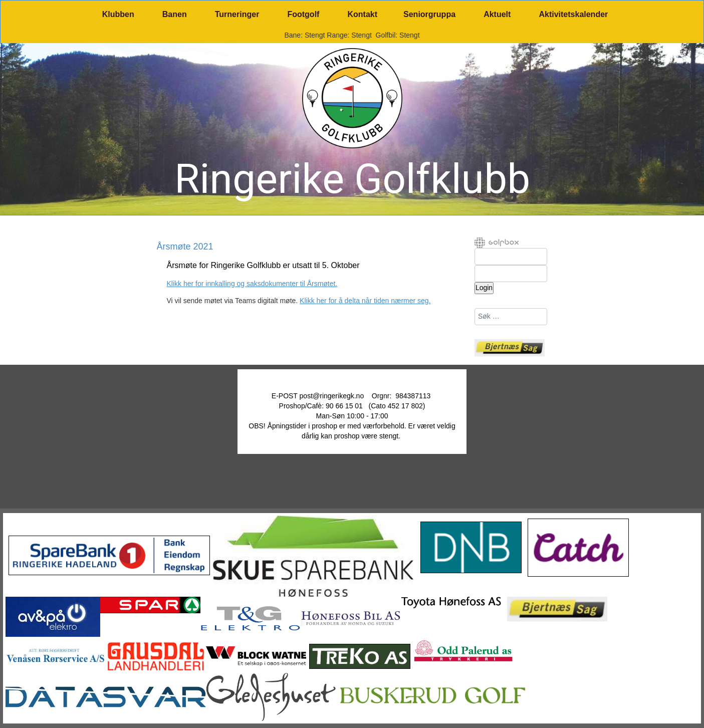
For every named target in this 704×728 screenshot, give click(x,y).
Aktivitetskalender (573, 14)
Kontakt (362, 14)
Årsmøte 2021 (185, 247)
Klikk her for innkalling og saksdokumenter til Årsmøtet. (252, 284)
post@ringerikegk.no (332, 396)
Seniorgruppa (429, 14)
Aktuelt (497, 14)
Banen (175, 14)
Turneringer (237, 14)
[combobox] (511, 317)
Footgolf (303, 14)
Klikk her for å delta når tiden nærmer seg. (365, 301)
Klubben (118, 14)
